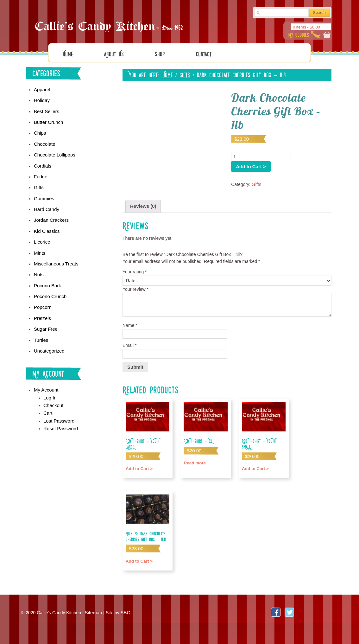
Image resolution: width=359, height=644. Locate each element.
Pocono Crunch (49, 284)
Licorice (41, 232)
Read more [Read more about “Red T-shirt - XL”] (194, 458)
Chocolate (44, 138)
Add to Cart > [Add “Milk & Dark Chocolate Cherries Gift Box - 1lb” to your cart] (138, 555)
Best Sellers (46, 107)
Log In (50, 381)
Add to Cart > (311, 154)
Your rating (135, 268)
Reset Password (60, 410)
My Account (45, 374)
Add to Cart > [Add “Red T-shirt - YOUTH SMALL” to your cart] (254, 458)
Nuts (38, 263)
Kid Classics (46, 221)
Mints (39, 242)
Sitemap (93, 608)
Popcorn (42, 294)
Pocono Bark (47, 273)
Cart (47, 396)
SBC (124, 608)
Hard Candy (46, 201)
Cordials (42, 159)
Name (130, 322)
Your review (135, 285)
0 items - (306, 27)
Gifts (185, 72)
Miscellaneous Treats (55, 252)
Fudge (40, 169)
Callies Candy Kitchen (110, 22)
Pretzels (42, 304)
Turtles (41, 325)
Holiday (41, 97)
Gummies (43, 190)
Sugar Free (45, 315)
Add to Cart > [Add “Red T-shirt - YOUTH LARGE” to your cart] (138, 458)
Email (129, 341)
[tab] (142, 203)
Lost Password (58, 403)
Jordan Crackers (50, 211)
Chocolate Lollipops (53, 149)
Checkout (53, 388)
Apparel (41, 86)
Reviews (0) (142, 203)
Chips (40, 128)
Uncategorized (48, 335)
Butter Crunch (47, 118)
